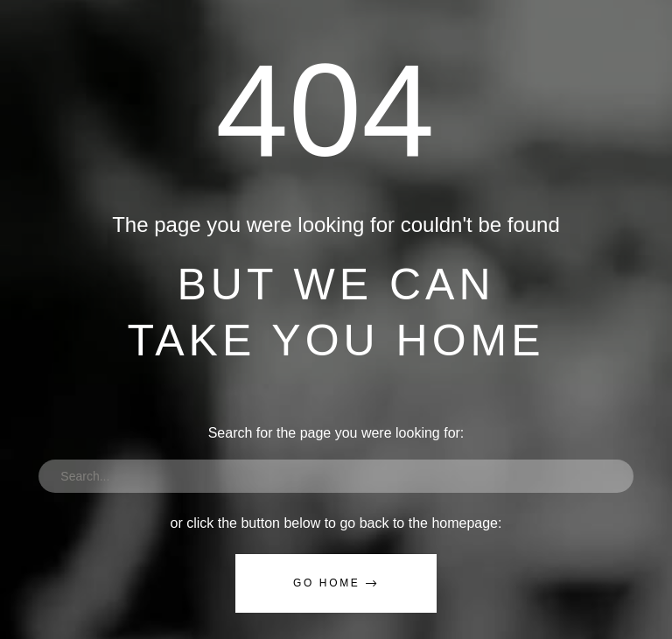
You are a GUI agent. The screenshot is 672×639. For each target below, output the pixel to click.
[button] (336, 583)
